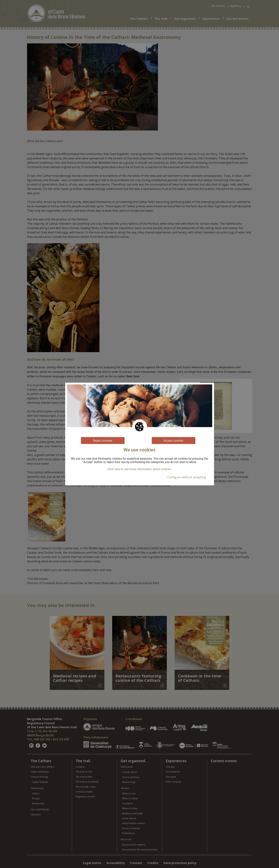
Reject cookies (103, 441)
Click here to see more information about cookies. (140, 469)
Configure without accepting (187, 477)
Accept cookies (174, 441)
